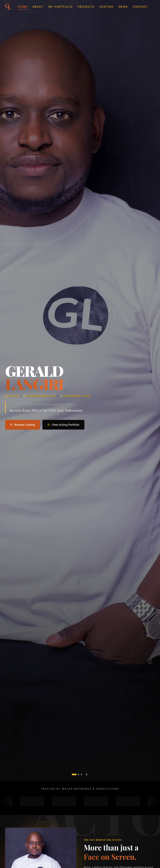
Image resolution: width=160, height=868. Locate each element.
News (123, 7)
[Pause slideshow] (86, 774)
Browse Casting (22, 425)
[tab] (74, 774)
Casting (106, 7)
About (38, 7)
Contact (140, 7)
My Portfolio (60, 7)
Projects (86, 7)
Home (23, 7)
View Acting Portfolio (63, 425)
